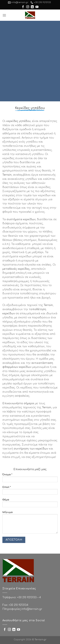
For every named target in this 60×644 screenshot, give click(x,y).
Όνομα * (30, 479)
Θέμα (30, 504)
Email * (30, 491)
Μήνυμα (30, 523)
